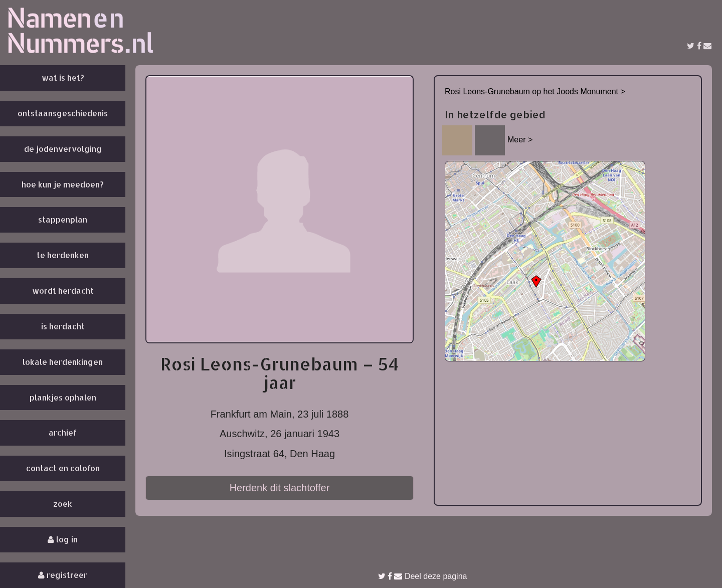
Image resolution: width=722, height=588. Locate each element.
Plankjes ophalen (63, 397)
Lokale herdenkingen (63, 362)
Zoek (63, 504)
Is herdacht (63, 326)
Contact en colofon (63, 468)
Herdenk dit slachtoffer (280, 488)
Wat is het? (63, 77)
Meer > (520, 140)
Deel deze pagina (423, 576)
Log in (63, 539)
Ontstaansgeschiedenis (63, 113)
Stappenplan (63, 219)
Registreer (63, 575)
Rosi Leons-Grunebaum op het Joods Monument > (535, 91)
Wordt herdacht (63, 290)
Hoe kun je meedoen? (63, 184)
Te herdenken (63, 255)
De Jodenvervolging (63, 149)
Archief (63, 432)
